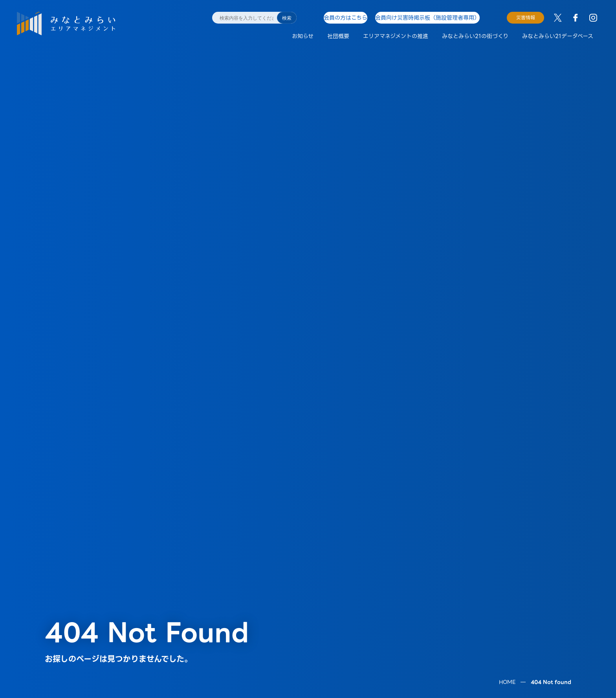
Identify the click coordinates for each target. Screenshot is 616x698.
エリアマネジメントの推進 (396, 36)
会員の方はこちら (345, 17)
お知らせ (303, 36)
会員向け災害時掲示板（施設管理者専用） (432, 17)
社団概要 (338, 36)
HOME (507, 636)
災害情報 (526, 17)
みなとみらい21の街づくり (475, 36)
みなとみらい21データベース (558, 36)
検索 (287, 18)
